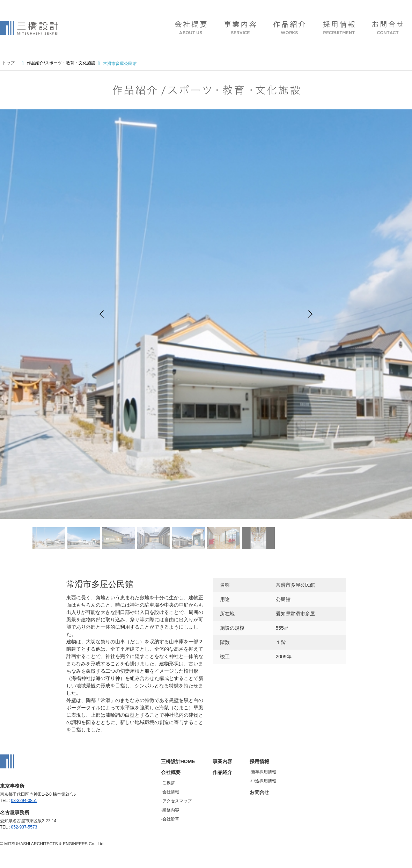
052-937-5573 (24, 827)
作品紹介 (222, 772)
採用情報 (259, 761)
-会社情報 (170, 792)
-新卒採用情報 (263, 772)
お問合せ (259, 792)
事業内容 (222, 761)
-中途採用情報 (263, 781)
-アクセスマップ (176, 801)
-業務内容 (170, 810)
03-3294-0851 (24, 801)
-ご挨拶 (168, 783)
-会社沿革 (170, 819)
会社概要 (171, 772)
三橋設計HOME (178, 761)
